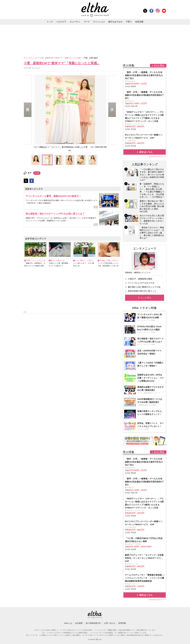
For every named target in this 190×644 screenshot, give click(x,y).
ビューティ (75, 22)
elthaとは (68, 623)
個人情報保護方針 (93, 623)
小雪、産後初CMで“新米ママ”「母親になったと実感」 (61, 58)
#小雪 (37, 173)
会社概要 (79, 623)
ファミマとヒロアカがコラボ (141, 283)
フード (87, 22)
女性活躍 (139, 22)
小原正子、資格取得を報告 (140, 279)
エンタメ (35, 58)
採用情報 (122, 623)
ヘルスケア (61, 22)
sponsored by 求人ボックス (158, 157)
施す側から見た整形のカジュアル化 (144, 287)
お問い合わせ (110, 623)
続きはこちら (146, 152)
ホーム (27, 58)
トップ (50, 22)
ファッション (99, 22)
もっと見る (146, 298)
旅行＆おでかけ (115, 22)
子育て (129, 22)
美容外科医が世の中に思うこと (142, 291)
